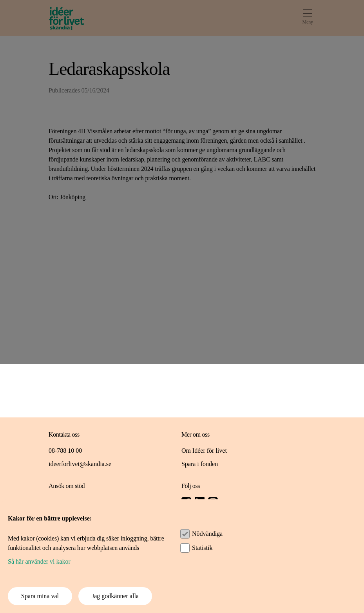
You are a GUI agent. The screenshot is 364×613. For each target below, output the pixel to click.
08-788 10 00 (65, 451)
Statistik (202, 548)
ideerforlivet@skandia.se (80, 464)
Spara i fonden (200, 464)
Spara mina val (40, 596)
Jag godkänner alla (115, 596)
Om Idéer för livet (204, 451)
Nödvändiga (207, 534)
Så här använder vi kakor (39, 561)
